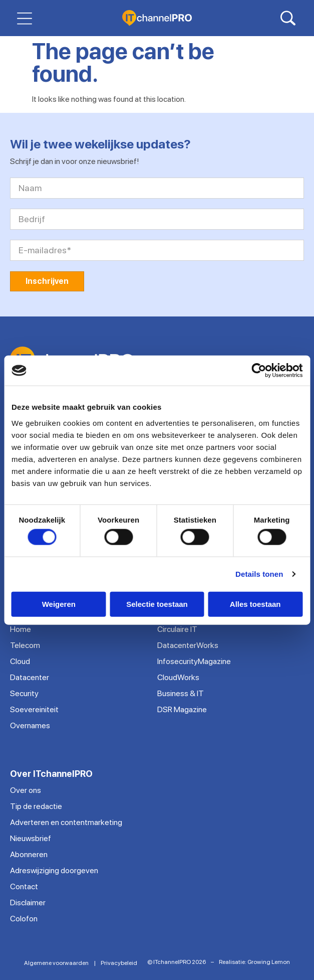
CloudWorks (178, 677)
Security (24, 693)
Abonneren (29, 854)
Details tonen (259, 574)
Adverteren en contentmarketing (66, 822)
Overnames (30, 725)
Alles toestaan (255, 604)
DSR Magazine (182, 709)
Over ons (26, 790)
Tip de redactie (36, 806)
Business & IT (181, 693)
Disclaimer (28, 903)
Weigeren (59, 604)
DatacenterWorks (188, 645)
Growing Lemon (269, 962)
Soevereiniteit (34, 709)
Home (21, 629)
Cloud (20, 661)
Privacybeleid (119, 963)
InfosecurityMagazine (194, 661)
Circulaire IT (177, 629)
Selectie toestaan (157, 604)
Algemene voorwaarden (56, 963)
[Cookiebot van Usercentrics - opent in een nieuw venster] (259, 371)
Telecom (25, 645)
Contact (24, 886)
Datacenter (30, 677)
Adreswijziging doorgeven (54, 870)
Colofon (24, 919)
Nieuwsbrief (31, 838)
